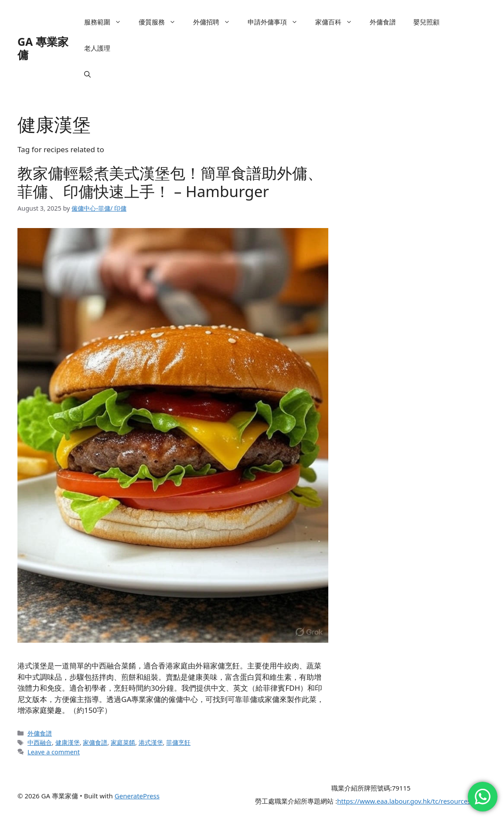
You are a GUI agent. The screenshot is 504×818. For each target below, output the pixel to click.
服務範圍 (107, 22)
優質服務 (162, 22)
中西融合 (40, 742)
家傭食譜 (95, 742)
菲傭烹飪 (178, 742)
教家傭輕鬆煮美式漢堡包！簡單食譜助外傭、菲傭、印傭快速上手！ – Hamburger (170, 182)
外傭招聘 (216, 22)
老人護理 (97, 48)
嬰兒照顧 (426, 22)
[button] (87, 74)
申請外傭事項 (277, 22)
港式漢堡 (151, 742)
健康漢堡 (68, 742)
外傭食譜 (383, 22)
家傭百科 (338, 22)
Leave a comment (54, 752)
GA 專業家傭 (43, 48)
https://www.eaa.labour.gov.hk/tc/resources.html (412, 801)
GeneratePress (137, 796)
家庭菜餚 (123, 742)
